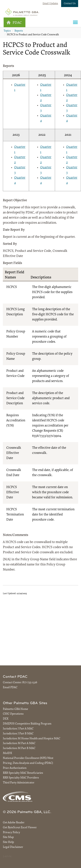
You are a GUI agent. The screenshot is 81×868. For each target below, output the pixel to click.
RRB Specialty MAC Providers (21, 778)
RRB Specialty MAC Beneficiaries (23, 773)
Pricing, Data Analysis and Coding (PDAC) (28, 763)
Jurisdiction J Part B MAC (18, 734)
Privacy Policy (11, 833)
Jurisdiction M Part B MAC (19, 748)
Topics (7, 31)
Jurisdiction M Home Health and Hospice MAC (32, 739)
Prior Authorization (15, 768)
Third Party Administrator (19, 783)
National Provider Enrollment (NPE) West (28, 758)
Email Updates (50, 4)
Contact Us (70, 4)
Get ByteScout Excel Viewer (20, 828)
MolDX (7, 753)
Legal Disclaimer (13, 847)
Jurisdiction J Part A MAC (18, 729)
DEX (6, 719)
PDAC (14, 23)
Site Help (8, 842)
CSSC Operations (13, 714)
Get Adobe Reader (14, 823)
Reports (19, 31)
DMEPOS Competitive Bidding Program (27, 724)
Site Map (8, 837)
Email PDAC (10, 688)
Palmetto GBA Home (15, 709)
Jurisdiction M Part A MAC (19, 743)
